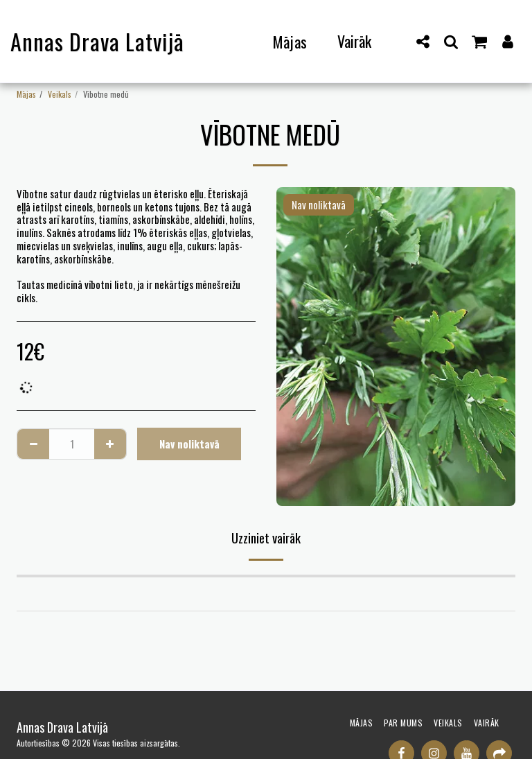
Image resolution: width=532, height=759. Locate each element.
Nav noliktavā (189, 444)
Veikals (60, 94)
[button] (423, 41)
